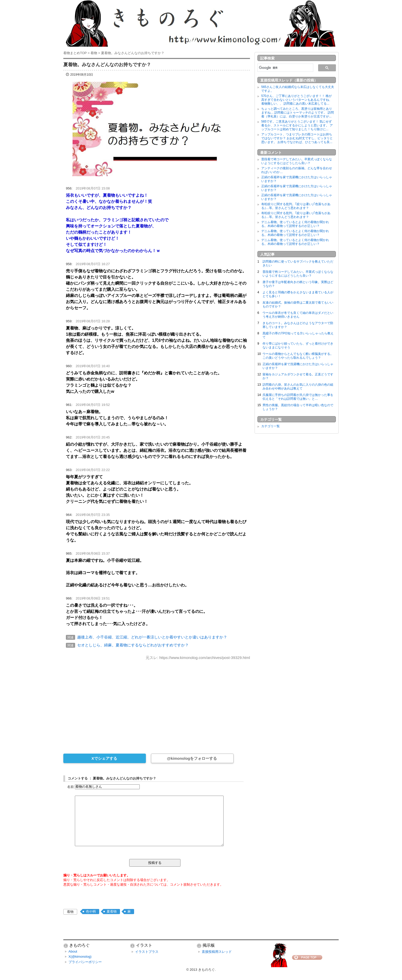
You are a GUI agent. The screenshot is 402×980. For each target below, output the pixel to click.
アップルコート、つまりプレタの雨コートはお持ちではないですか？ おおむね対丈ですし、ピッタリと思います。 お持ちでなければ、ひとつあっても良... (297, 138)
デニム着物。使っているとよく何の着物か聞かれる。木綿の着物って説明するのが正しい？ (295, 224)
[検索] (285, 68)
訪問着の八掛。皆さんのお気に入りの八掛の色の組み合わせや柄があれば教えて (298, 387)
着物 (70, 912)
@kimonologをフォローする (192, 758)
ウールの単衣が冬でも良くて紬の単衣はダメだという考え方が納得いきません (298, 315)
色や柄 (91, 911)
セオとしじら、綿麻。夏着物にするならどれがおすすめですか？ (133, 645)
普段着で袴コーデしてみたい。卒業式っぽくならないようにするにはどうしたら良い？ (297, 161)
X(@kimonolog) (80, 957)
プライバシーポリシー (85, 962)
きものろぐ (207, 970)
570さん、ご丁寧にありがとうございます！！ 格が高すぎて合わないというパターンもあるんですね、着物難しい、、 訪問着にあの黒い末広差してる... (297, 100)
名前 (71, 787)
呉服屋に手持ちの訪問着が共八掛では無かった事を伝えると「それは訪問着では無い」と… (298, 397)
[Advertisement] (157, 703)
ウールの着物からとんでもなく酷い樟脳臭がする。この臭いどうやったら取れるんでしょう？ (298, 356)
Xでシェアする (104, 758)
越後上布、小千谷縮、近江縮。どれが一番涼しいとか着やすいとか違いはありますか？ (152, 637)
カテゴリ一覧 (270, 426)
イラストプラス (147, 952)
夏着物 (112, 911)
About (73, 951)
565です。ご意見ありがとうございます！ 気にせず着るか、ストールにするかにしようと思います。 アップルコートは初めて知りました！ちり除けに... (297, 125)
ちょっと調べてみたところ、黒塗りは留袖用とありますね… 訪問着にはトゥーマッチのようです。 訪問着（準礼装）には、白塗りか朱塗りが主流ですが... (298, 113)
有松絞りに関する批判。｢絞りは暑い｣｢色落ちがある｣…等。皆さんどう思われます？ (296, 206)
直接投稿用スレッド (217, 952)
